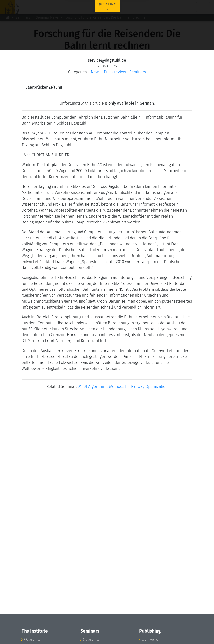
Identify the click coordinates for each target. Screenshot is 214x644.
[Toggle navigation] (203, 7)
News (96, 72)
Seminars (23, 17)
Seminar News (47, 17)
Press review (115, 72)
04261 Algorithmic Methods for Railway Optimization (123, 387)
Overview (32, 639)
